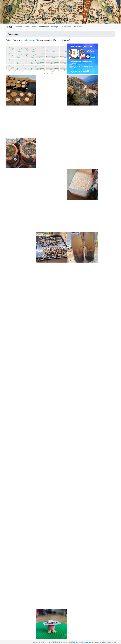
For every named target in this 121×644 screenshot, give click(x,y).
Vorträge (54, 27)
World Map (78, 27)
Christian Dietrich (22, 27)
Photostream (43, 27)
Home (9, 27)
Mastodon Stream (28, 40)
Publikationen (65, 27)
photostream (77, 642)
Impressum (87, 642)
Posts (33, 27)
